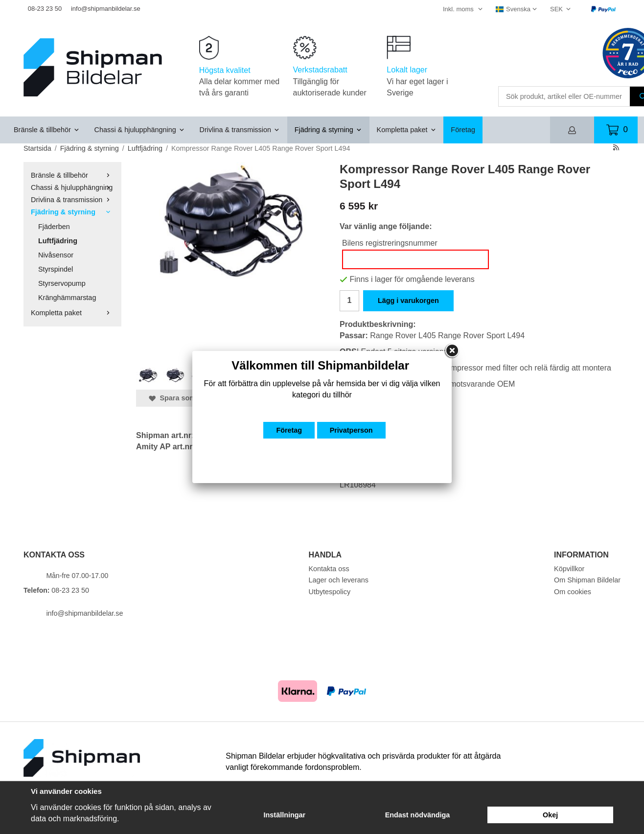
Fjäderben (54, 227)
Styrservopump (62, 283)
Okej (550, 815)
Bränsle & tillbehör (47, 130)
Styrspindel (56, 269)
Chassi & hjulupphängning (140, 130)
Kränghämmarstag (67, 298)
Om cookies (573, 592)
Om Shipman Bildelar (587, 580)
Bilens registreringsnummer (390, 243)
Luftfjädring (58, 241)
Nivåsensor (56, 255)
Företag (463, 130)
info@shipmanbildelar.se (106, 9)
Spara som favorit (184, 398)
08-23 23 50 (45, 9)
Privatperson (351, 430)
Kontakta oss (329, 569)
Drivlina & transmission (240, 130)
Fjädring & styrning (328, 130)
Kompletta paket (407, 130)
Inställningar (285, 815)
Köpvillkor (569, 569)
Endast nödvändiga (418, 815)
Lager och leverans (339, 580)
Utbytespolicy (330, 592)
